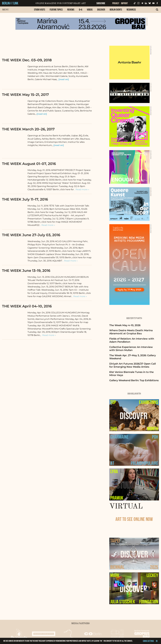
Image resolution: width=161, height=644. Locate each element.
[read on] (42, 114)
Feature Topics (56, 10)
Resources (131, 10)
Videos (90, 10)
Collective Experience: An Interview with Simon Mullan (131, 349)
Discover (101, 10)
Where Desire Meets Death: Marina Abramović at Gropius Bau (131, 332)
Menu (5, 10)
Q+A (81, 10)
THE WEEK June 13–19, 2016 (26, 271)
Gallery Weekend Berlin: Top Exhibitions (134, 380)
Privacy (116, 3)
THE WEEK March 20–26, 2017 (28, 129)
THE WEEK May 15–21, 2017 (25, 95)
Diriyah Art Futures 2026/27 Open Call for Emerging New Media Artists (133, 365)
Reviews (71, 10)
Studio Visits (39, 10)
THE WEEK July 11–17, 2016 (25, 199)
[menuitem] (39, 11)
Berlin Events (116, 10)
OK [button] (157, 641)
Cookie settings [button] (148, 641)
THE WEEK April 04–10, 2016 (27, 306)
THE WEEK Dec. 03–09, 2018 (27, 60)
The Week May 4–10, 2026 (125, 325)
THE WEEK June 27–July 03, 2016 (31, 235)
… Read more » (81, 189)
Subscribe (101, 3)
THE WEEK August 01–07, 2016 (29, 164)
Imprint (124, 3)
